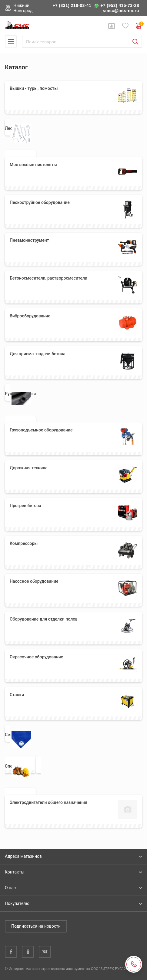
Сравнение (112, 26)
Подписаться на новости (36, 926)
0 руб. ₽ (139, 26)
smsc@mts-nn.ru (121, 11)
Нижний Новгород (23, 8)
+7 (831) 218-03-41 (72, 5)
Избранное (125, 26)
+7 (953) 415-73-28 (120, 5)
